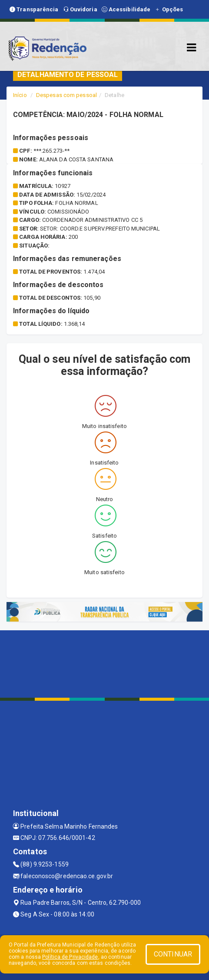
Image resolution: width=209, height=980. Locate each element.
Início (20, 95)
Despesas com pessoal (66, 95)
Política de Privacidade (70, 957)
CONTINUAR (173, 954)
